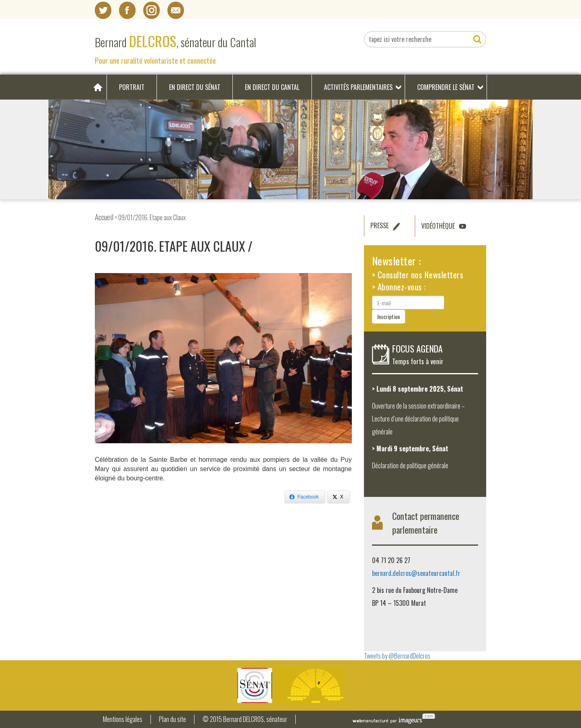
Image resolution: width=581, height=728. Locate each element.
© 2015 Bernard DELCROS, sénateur (245, 719)
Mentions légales (123, 719)
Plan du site (172, 719)
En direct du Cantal (272, 87)
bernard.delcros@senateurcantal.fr (416, 573)
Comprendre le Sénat (446, 87)
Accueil (104, 217)
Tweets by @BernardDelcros (397, 656)
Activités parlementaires (358, 87)
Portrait (132, 87)
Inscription (389, 316)
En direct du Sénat (195, 87)
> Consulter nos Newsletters (418, 274)
